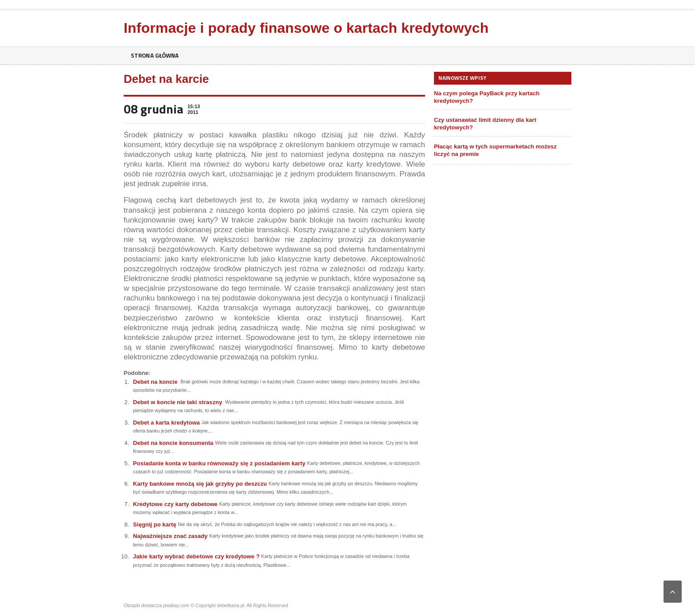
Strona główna (156, 56)
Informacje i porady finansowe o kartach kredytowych (305, 28)
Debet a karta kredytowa (166, 423)
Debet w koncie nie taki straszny (177, 402)
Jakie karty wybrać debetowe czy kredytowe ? (196, 556)
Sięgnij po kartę (154, 524)
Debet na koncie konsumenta (173, 443)
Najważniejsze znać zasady (170, 536)
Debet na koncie (155, 382)
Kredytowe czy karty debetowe (175, 504)
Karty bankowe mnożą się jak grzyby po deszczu (199, 484)
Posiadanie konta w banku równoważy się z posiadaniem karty (219, 463)
